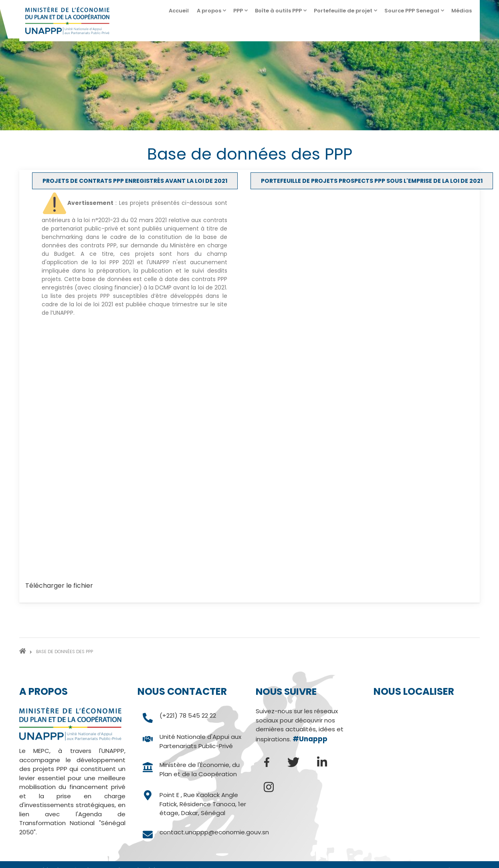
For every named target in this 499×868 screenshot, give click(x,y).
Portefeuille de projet (346, 13)
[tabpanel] (249, 394)
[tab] (135, 181)
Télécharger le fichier (59, 586)
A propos (212, 13)
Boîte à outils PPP (281, 13)
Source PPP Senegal (415, 13)
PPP (241, 13)
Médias (465, 13)
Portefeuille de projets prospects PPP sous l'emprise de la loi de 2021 (372, 181)
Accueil (179, 11)
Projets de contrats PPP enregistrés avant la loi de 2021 (135, 181)
